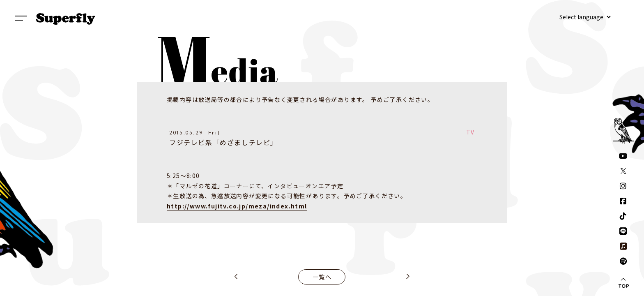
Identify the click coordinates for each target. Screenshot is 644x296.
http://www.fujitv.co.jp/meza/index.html (237, 206)
